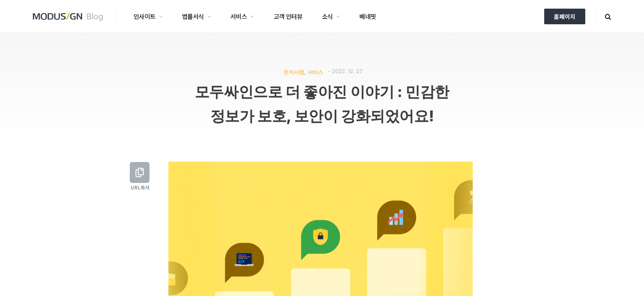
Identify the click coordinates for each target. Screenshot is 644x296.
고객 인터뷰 (288, 16)
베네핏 (368, 16)
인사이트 (145, 16)
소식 (328, 16)
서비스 (239, 16)
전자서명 (293, 72)
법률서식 (193, 16)
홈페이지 (565, 16)
